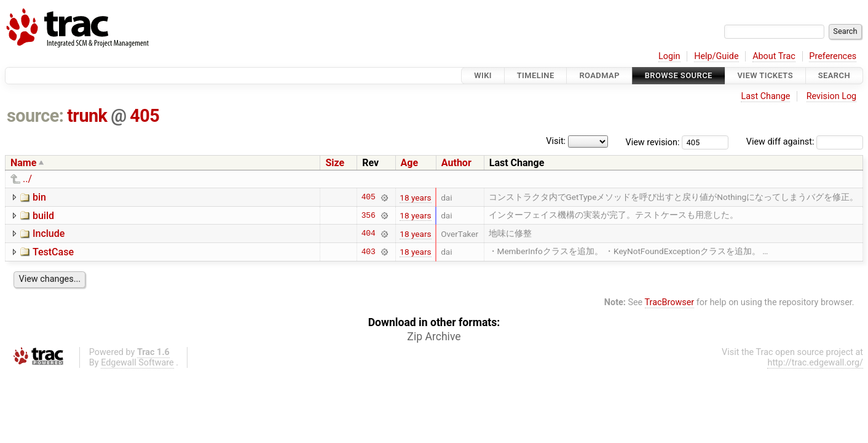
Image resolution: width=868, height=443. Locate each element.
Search (834, 75)
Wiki (483, 75)
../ (27, 179)
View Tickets (765, 75)
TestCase (53, 252)
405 (144, 116)
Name (23, 163)
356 (369, 215)
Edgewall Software (137, 363)
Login (669, 56)
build (43, 216)
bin (39, 197)
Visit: (556, 141)
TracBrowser (670, 302)
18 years (415, 198)
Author (456, 163)
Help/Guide (716, 56)
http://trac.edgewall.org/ (815, 363)
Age (410, 163)
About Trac (774, 56)
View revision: (653, 142)
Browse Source (679, 75)
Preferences (833, 56)
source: (35, 116)
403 (369, 252)
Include (49, 233)
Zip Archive (434, 337)
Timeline (536, 75)
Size (335, 163)
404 (369, 234)
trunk (87, 116)
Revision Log (832, 96)
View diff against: (805, 142)
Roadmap (599, 75)
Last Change (765, 96)
